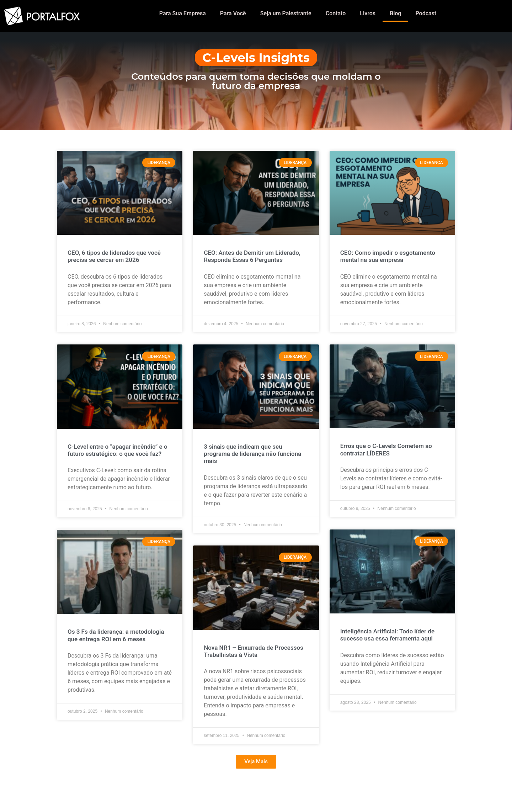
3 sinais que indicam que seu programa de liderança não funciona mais (252, 454)
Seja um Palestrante (286, 13)
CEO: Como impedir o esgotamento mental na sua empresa (388, 256)
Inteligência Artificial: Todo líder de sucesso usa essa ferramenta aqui (387, 635)
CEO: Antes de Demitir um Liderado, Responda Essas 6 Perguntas (252, 256)
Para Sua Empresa (183, 13)
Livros (368, 13)
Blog (395, 13)
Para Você (233, 13)
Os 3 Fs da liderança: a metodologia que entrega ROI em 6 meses (116, 635)
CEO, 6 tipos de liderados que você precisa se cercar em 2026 (114, 256)
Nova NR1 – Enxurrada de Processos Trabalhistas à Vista (253, 651)
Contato (336, 13)
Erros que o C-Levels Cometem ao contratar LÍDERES (386, 449)
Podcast (426, 13)
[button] (256, 762)
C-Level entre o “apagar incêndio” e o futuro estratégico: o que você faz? (118, 450)
